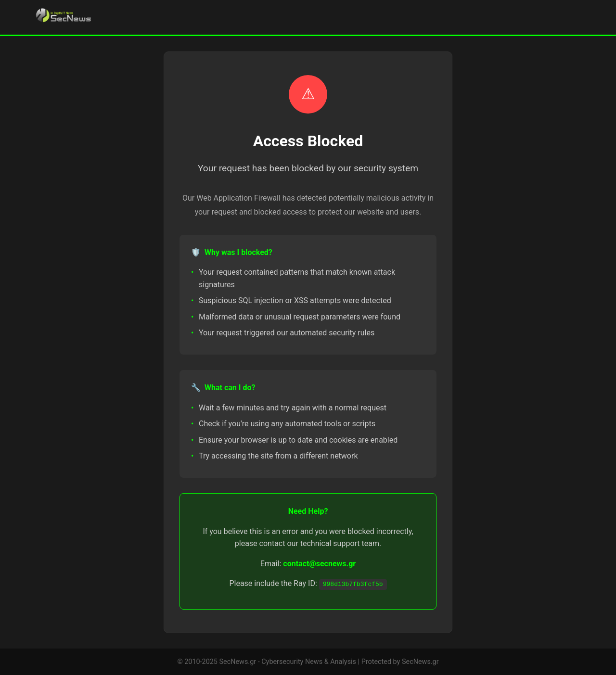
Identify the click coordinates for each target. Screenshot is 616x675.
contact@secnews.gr (319, 564)
